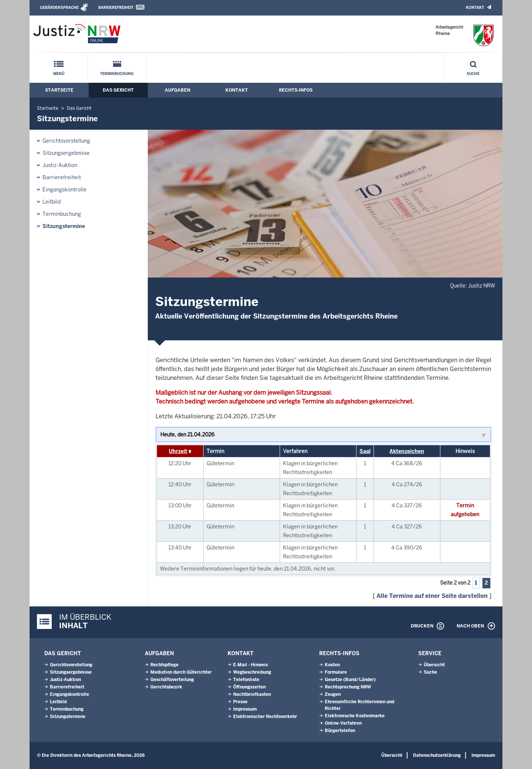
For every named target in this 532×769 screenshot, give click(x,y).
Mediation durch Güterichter (181, 672)
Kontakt (475, 8)
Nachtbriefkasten (252, 694)
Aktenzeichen (407, 451)
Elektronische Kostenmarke (355, 716)
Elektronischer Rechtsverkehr (265, 717)
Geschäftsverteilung (172, 680)
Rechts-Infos (296, 90)
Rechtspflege (164, 665)
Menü (59, 74)
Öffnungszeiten (249, 687)
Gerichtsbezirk (166, 687)
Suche (473, 74)
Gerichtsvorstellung (66, 141)
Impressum (245, 709)
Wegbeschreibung (252, 672)
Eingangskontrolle (64, 190)
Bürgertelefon (340, 731)
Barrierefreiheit (116, 8)
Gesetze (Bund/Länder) (350, 680)
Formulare (336, 672)
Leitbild (52, 202)
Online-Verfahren (343, 723)
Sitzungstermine (64, 226)
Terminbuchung (117, 74)
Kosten (332, 665)
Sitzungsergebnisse (66, 153)
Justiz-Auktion (60, 165)
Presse (240, 702)
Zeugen (333, 694)
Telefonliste (246, 680)
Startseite (59, 90)
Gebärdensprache (59, 8)
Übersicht (434, 665)
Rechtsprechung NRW (348, 687)
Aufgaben (178, 90)
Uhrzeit (178, 451)
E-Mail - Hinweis (250, 665)
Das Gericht (118, 90)
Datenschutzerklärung (437, 755)
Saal (365, 451)
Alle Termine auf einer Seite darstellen (432, 596)
